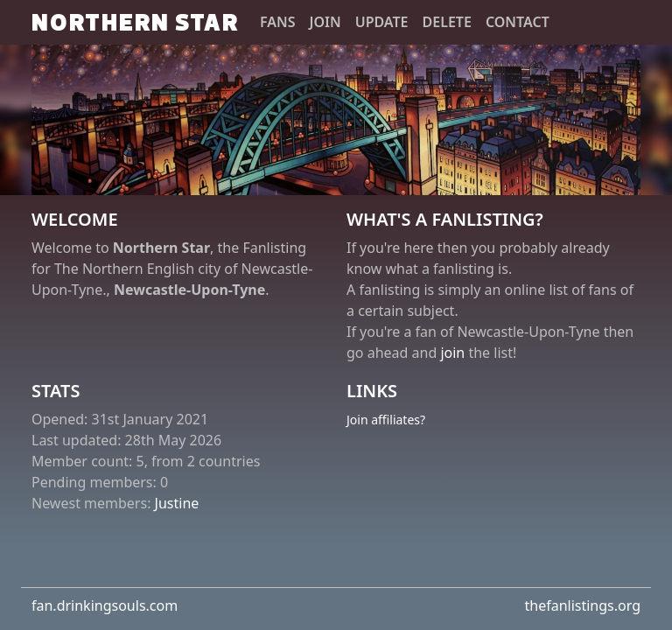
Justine (177, 503)
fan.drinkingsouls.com (105, 605)
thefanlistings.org (582, 605)
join (452, 353)
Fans (278, 22)
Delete (447, 22)
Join (325, 22)
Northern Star (135, 22)
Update (382, 22)
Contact (518, 22)
